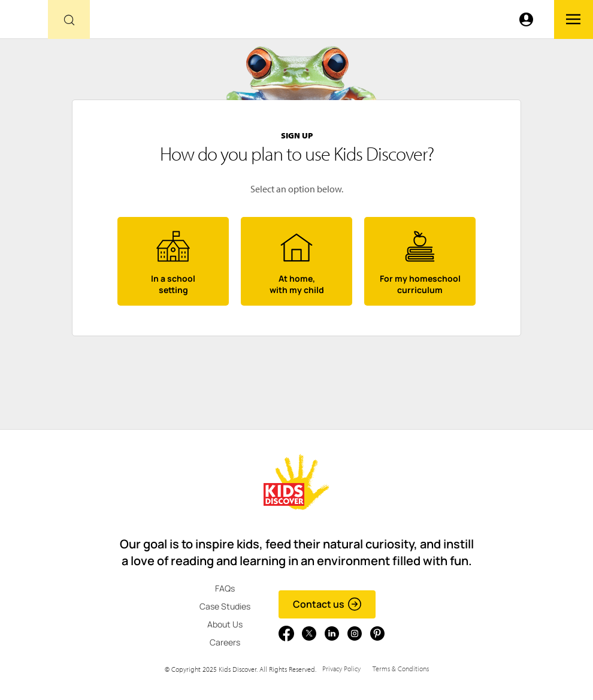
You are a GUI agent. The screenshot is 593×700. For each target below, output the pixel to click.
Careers (225, 642)
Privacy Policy (341, 669)
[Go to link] (24, 22)
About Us (225, 624)
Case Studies (225, 606)
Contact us (327, 604)
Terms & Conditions (401, 669)
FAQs (225, 588)
